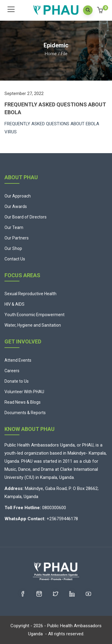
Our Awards (16, 206)
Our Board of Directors (26, 217)
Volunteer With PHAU (24, 392)
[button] (101, 11)
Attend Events (18, 360)
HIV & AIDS (14, 304)
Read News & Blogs (23, 402)
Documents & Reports (25, 413)
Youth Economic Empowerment (34, 315)
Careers (12, 371)
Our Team (14, 227)
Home (51, 53)
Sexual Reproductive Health (30, 294)
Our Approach (18, 196)
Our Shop (13, 248)
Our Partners (17, 238)
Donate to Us (17, 381)
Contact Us (15, 259)
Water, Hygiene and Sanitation (33, 325)
